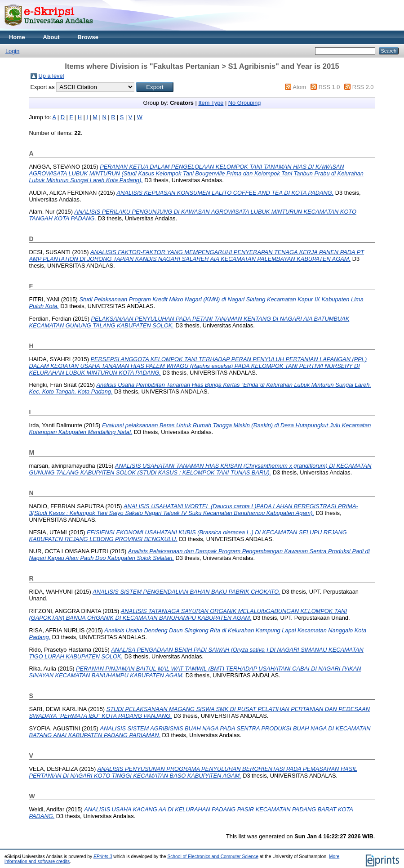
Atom (299, 87)
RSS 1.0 (329, 87)
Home (17, 37)
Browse (88, 37)
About (51, 37)
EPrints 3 (103, 857)
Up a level (51, 76)
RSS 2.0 (363, 87)
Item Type (211, 103)
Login (12, 51)
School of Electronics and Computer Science (213, 857)
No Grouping (245, 103)
